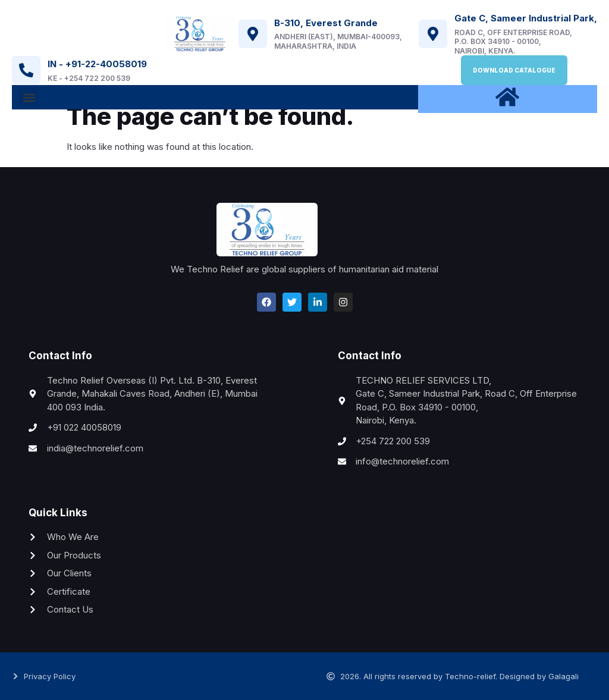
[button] (29, 97)
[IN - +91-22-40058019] (26, 70)
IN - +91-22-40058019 (97, 64)
